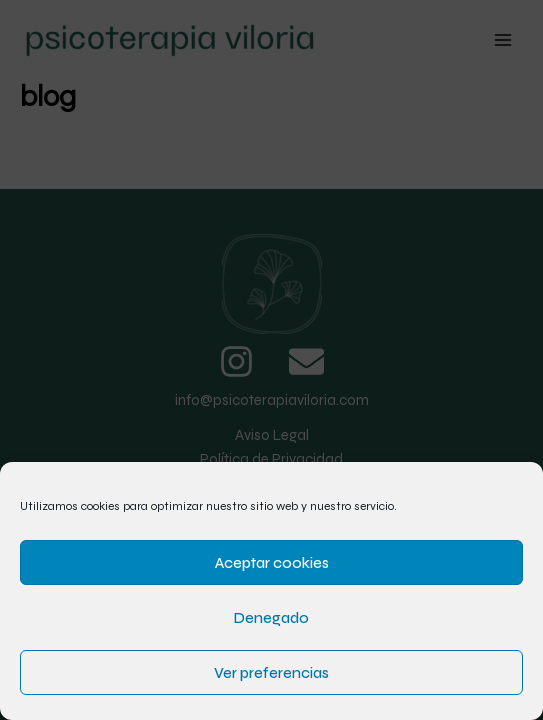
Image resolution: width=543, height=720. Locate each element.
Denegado (271, 618)
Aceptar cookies (272, 563)
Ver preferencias (271, 673)
